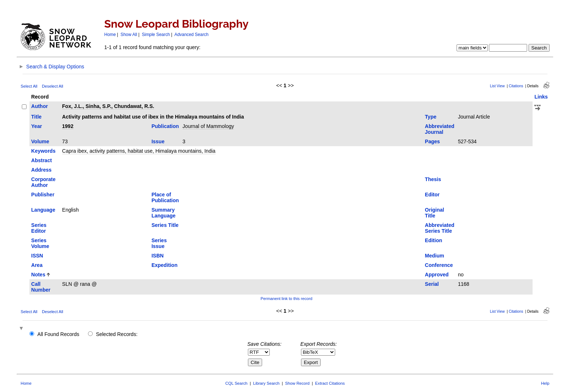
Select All (29, 86)
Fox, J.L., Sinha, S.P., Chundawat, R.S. (108, 106)
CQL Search (236, 383)
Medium (435, 256)
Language (43, 210)
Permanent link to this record (286, 299)
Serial (432, 284)
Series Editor (39, 228)
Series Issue (159, 243)
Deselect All (52, 86)
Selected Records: (117, 334)
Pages (432, 141)
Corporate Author (43, 182)
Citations (516, 86)
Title (37, 117)
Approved (437, 275)
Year (37, 126)
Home (110, 35)
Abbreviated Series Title (440, 228)
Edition (433, 240)
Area (37, 265)
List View (497, 86)
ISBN (158, 256)
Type (431, 117)
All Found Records (58, 334)
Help (545, 383)
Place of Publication (165, 197)
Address (41, 170)
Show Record (297, 383)
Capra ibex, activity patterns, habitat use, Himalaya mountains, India (139, 151)
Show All (129, 35)
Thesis (433, 179)
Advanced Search (192, 35)
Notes (38, 275)
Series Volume (40, 243)
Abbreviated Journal (440, 129)
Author (40, 106)
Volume (40, 141)
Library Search (266, 383)
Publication (165, 126)
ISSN (37, 256)
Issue (158, 141)
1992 (68, 126)
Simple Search (156, 35)
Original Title (435, 213)
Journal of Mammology (208, 126)
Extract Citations (330, 383)
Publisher (43, 195)
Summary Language (164, 213)
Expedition (165, 265)
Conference (439, 265)
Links (541, 97)
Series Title (165, 225)
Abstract (42, 160)
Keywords (43, 151)
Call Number (41, 287)
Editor (432, 195)
